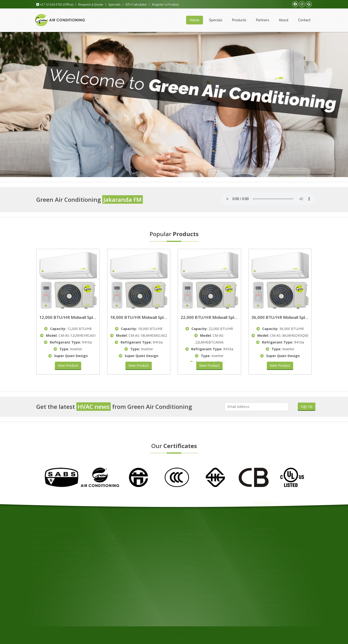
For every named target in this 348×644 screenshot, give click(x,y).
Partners (263, 20)
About (284, 20)
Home (195, 20)
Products (239, 20)
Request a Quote (91, 4)
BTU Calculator (136, 4)
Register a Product (165, 4)
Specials (114, 4)
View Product (68, 365)
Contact (304, 20)
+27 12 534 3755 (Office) (55, 4)
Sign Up (307, 406)
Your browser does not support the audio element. (268, 199)
